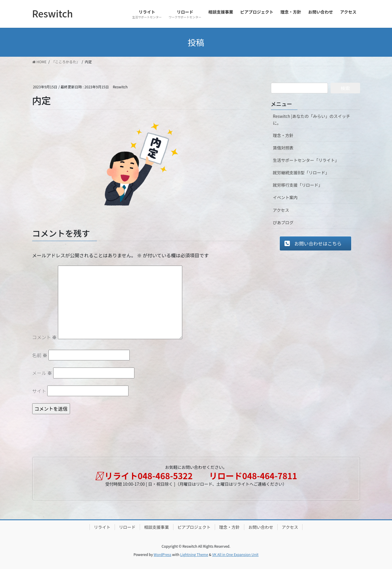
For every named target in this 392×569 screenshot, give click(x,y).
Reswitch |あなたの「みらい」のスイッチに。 (312, 120)
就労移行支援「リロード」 (298, 185)
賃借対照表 (283, 148)
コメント (45, 337)
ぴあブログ (283, 222)
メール (42, 373)
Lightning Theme (194, 554)
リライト (102, 527)
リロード (127, 527)
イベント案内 (285, 197)
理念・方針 (283, 135)
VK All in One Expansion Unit (235, 554)
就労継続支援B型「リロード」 (301, 173)
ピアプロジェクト (194, 527)
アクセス (281, 210)
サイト (39, 391)
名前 (40, 355)
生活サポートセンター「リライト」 (306, 160)
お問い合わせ (261, 527)
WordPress (162, 554)
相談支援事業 (157, 527)
